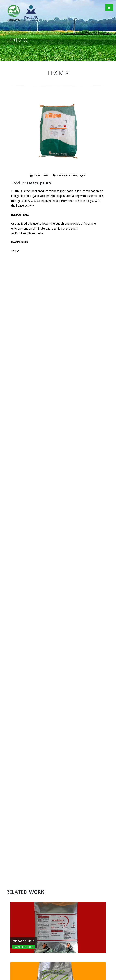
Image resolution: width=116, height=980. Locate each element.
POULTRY (72, 176)
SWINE (61, 176)
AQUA (82, 176)
